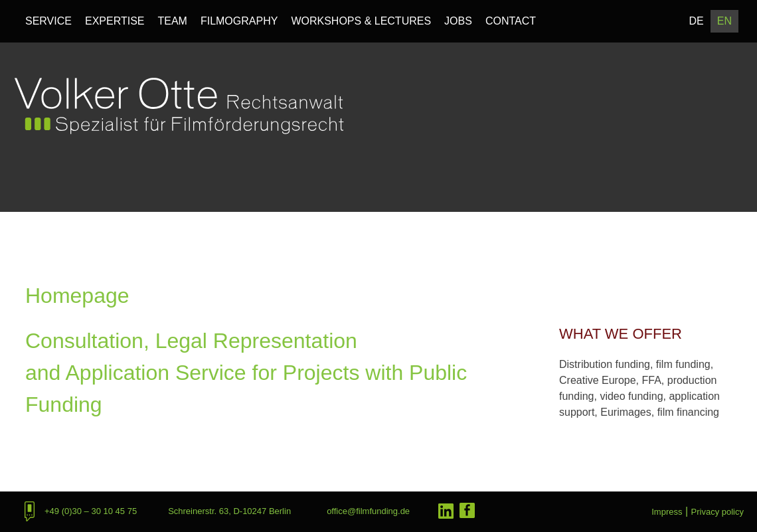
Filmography (239, 21)
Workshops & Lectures (361, 21)
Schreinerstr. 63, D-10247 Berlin (229, 511)
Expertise (115, 21)
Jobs (458, 21)
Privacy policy (717, 512)
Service (48, 21)
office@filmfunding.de (368, 511)
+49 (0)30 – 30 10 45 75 (91, 511)
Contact (511, 21)
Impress (667, 512)
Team (172, 21)
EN (724, 21)
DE (697, 21)
